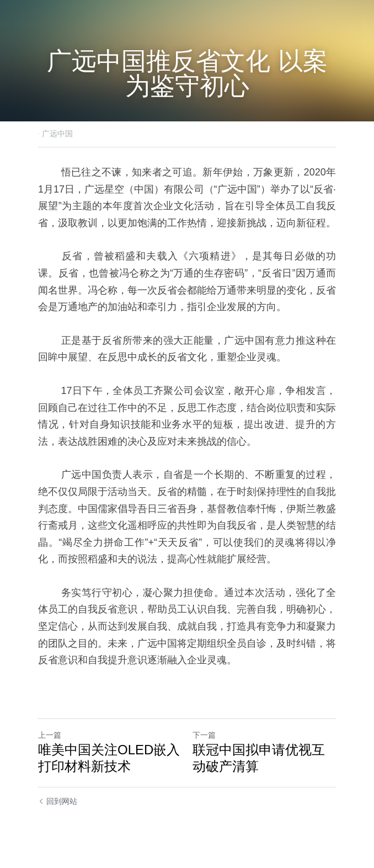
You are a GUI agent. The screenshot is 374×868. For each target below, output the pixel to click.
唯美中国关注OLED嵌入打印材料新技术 (109, 758)
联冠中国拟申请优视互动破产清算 (259, 758)
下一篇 (204, 735)
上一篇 (50, 735)
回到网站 (58, 801)
